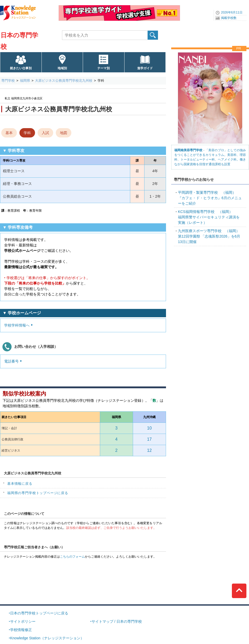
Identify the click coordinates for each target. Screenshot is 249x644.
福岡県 (25, 81)
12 (149, 450)
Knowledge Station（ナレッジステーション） (47, 638)
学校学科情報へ (17, 325)
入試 (45, 133)
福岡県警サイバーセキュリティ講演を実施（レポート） (209, 217)
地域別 (62, 68)
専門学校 (8, 81)
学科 (27, 133)
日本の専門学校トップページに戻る (39, 613)
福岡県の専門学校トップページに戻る (38, 493)
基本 (9, 133)
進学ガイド (145, 68)
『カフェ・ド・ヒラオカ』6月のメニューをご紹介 (210, 198)
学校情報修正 (21, 630)
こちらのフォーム (72, 557)
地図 (64, 133)
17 (149, 439)
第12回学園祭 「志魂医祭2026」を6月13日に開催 (209, 236)
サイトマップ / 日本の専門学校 (117, 621)
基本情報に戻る (20, 484)
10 (149, 428)
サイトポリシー (23, 621)
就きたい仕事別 (21, 68)
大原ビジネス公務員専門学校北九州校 (64, 81)
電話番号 (11, 361)
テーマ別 (103, 68)
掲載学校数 (229, 18)
